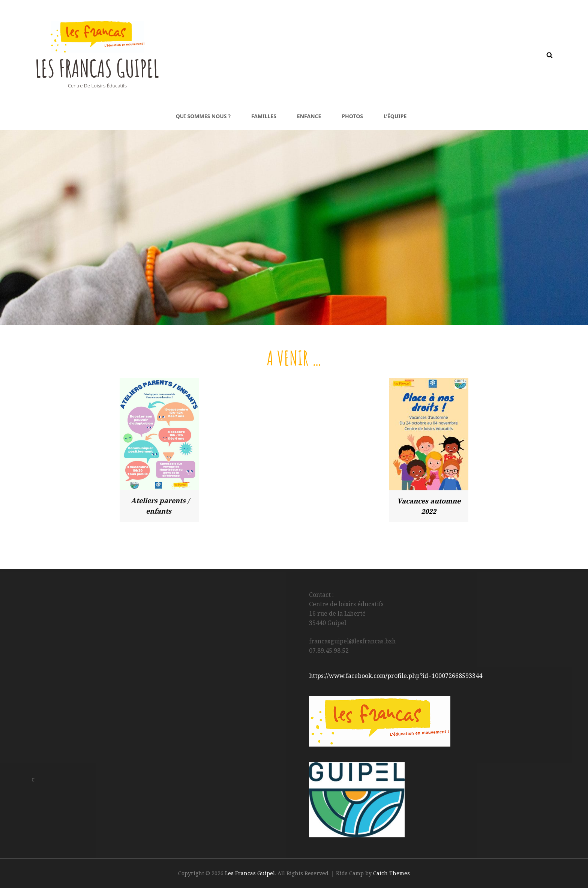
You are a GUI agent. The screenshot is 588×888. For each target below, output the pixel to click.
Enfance (309, 116)
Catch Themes (391, 873)
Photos (352, 116)
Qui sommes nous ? (203, 116)
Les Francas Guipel (106, 67)
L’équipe (395, 116)
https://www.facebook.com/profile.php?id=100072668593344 (396, 676)
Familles (264, 116)
